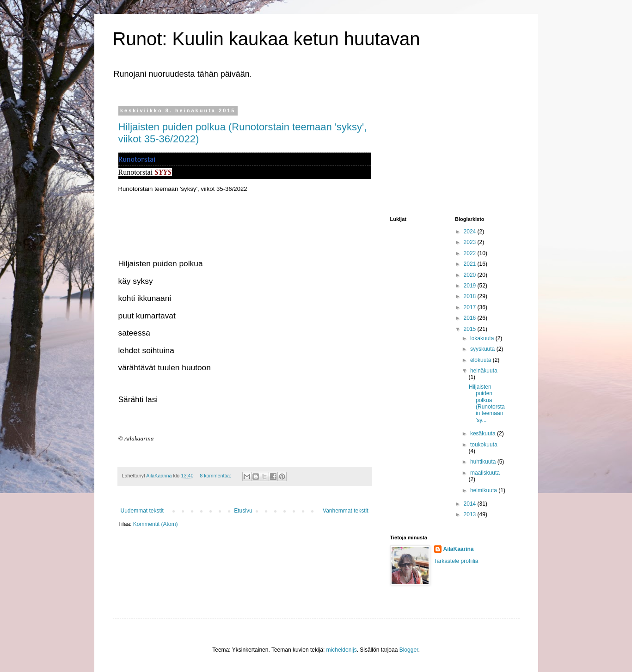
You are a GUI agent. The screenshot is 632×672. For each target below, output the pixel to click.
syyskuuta (483, 349)
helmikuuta (484, 490)
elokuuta (482, 360)
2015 (471, 329)
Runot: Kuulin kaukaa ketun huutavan (267, 39)
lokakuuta (483, 338)
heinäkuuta (484, 371)
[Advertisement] (436, 154)
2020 (471, 275)
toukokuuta (484, 445)
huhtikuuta (484, 462)
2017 (471, 307)
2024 (471, 232)
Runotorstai (137, 159)
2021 (471, 264)
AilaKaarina (459, 549)
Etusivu (243, 511)
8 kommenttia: (216, 476)
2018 (471, 296)
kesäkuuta (484, 434)
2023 (471, 242)
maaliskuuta (485, 473)
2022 (471, 253)
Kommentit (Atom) (156, 524)
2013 (471, 514)
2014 (471, 504)
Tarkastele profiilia (456, 561)
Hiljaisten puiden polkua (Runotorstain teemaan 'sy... (487, 403)
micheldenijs (342, 650)
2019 (471, 286)
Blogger (409, 650)
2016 (471, 318)
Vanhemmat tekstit (345, 511)
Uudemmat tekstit (142, 511)
